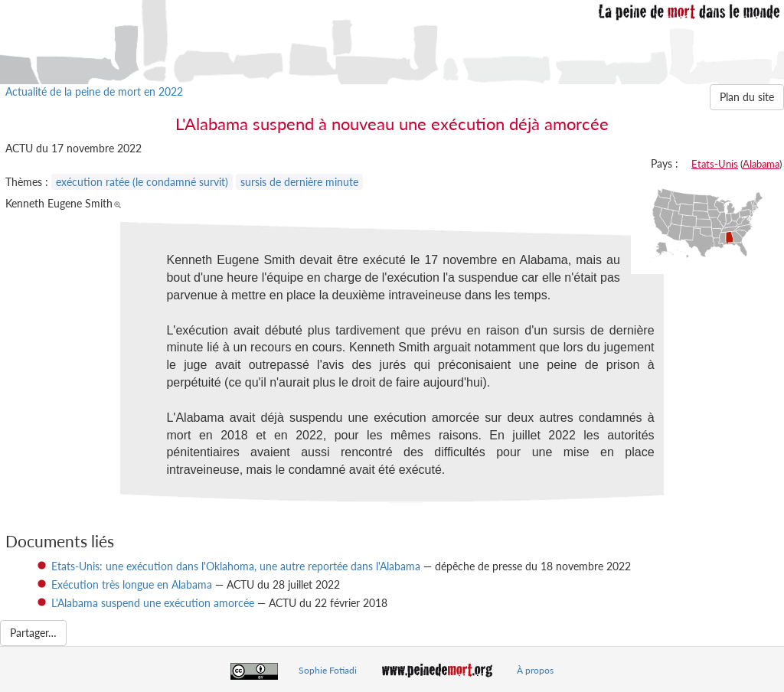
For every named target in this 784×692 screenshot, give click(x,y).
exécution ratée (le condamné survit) (142, 182)
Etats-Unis (715, 164)
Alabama (761, 164)
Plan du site (747, 97)
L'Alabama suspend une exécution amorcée (153, 603)
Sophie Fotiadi (328, 670)
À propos (535, 670)
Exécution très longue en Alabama (132, 584)
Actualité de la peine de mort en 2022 (94, 91)
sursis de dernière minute (299, 182)
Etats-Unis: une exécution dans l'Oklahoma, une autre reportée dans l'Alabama (236, 566)
